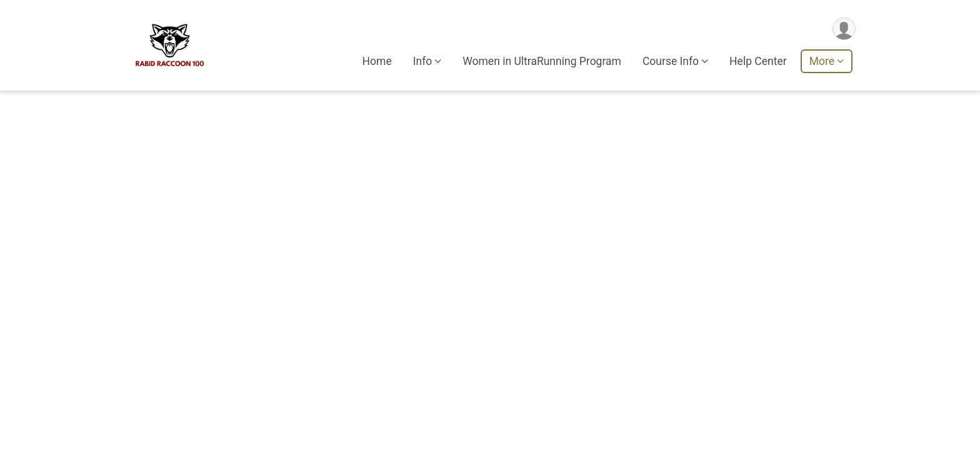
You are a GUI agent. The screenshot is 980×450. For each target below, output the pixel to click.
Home (377, 62)
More (822, 62)
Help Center (758, 62)
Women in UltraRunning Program (542, 62)
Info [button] (423, 62)
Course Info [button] (671, 62)
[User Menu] (844, 29)
